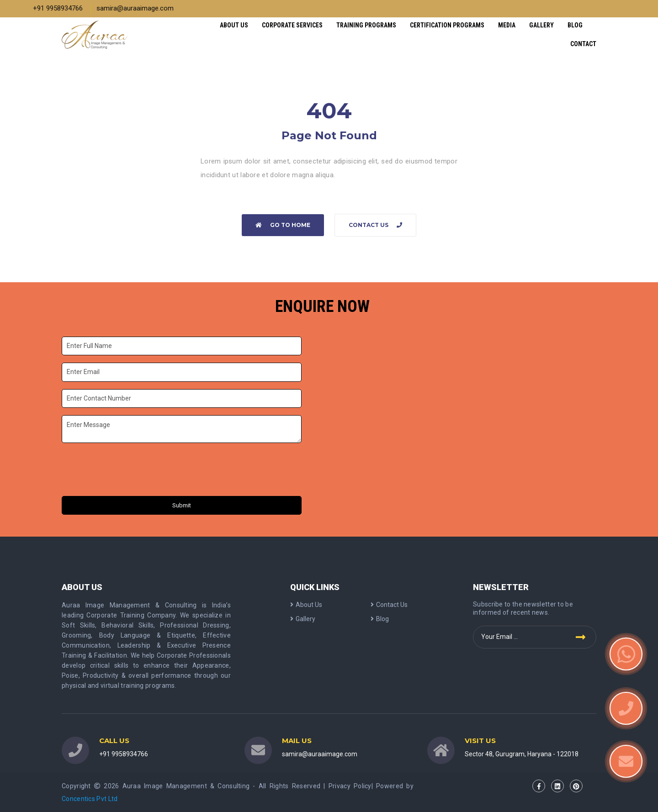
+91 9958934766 (58, 8)
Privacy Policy (350, 786)
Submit (182, 505)
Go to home (283, 225)
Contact (583, 44)
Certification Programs (447, 25)
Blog (575, 25)
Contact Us (375, 225)
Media (507, 25)
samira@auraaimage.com (135, 8)
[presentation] (132, 471)
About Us (234, 25)
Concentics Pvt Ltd (90, 799)
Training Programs (366, 25)
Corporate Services (292, 25)
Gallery (541, 25)
